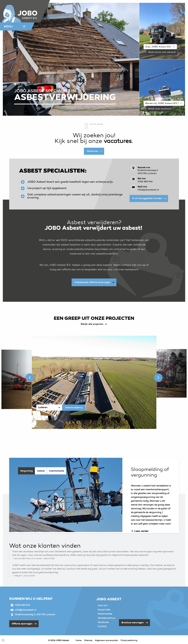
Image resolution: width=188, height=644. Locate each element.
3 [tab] (22, 84)
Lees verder (141, 531)
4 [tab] (25, 84)
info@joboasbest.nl (148, 190)
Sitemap (88, 640)
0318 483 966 (145, 182)
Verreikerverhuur (107, 618)
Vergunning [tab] (26, 471)
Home (79, 640)
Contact (102, 626)
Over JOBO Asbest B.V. (158, 47)
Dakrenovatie (105, 614)
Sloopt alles (104, 610)
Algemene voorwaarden (107, 640)
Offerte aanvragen (22, 624)
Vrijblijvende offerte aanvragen (92, 282)
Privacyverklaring (129, 640)
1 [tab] (15, 84)
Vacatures (92, 151)
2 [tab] (19, 84)
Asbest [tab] (41, 471)
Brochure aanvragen (133, 623)
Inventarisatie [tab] (57, 471)
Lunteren (43, 408)
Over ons (102, 605)
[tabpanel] (71, 59)
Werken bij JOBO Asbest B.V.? (162, 103)
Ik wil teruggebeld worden (147, 198)
